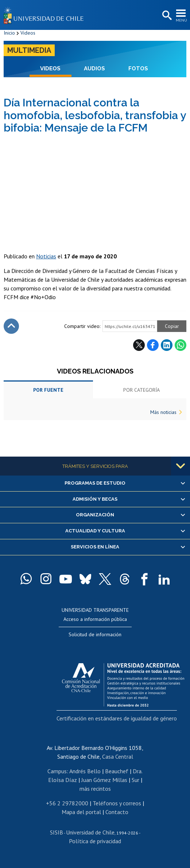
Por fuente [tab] (48, 390)
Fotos (138, 69)
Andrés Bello (85, 771)
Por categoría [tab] (141, 390)
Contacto (117, 812)
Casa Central (118, 756)
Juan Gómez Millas (104, 780)
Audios (94, 69)
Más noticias (163, 412)
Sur (135, 780)
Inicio (9, 33)
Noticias (46, 256)
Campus (57, 771)
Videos (28, 33)
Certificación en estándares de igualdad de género (117, 718)
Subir (11, 326)
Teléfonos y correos (117, 803)
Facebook (153, 345)
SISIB (57, 832)
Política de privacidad (95, 841)
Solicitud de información (95, 634)
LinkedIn (167, 345)
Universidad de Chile (90, 832)
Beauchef (117, 771)
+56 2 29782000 (67, 803)
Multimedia (29, 50)
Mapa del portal (81, 812)
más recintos (95, 789)
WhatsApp (181, 345)
